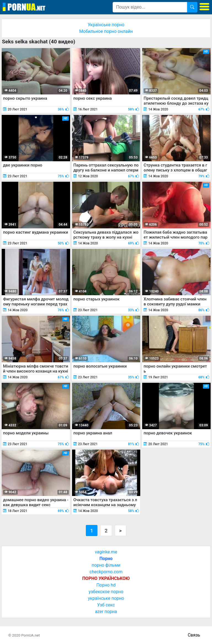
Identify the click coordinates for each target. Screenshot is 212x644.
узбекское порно (106, 592)
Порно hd (106, 585)
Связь (194, 635)
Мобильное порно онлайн (106, 31)
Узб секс (106, 605)
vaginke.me (106, 552)
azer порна (106, 612)
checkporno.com (106, 572)
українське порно (106, 598)
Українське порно (106, 25)
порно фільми (106, 565)
